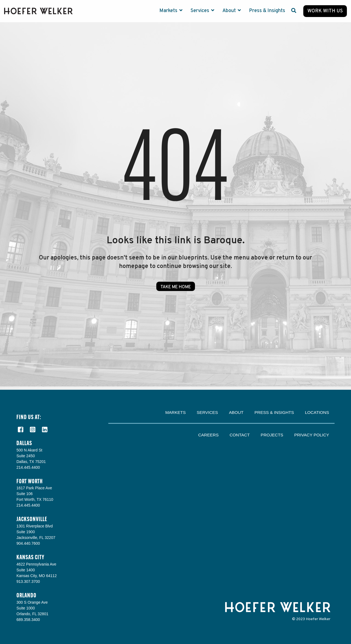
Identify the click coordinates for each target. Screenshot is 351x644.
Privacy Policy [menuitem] (312, 435)
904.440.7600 (28, 543)
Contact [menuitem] (240, 435)
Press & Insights (267, 11)
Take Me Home (176, 287)
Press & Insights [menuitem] (274, 412)
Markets (169, 11)
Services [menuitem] (207, 412)
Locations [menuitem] (317, 412)
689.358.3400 (28, 620)
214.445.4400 (28, 467)
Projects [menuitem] (272, 435)
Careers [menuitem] (209, 435)
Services (200, 11)
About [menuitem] (236, 412)
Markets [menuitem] (176, 412)
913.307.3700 (28, 581)
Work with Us (325, 11)
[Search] (294, 11)
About (230, 11)
